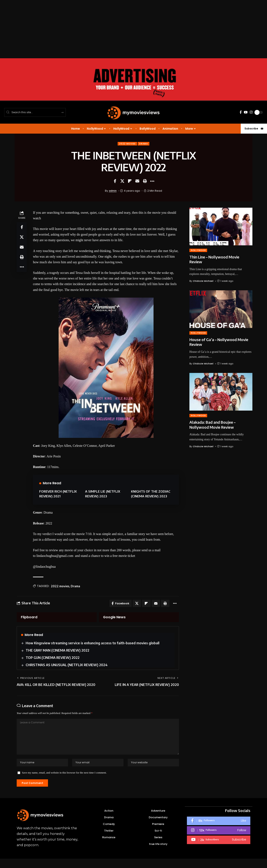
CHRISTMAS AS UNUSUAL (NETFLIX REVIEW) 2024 (67, 667)
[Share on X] (122, 181)
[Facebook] (241, 112)
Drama (144, 144)
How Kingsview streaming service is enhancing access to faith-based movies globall (93, 644)
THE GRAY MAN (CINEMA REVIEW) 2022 (58, 652)
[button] (145, 181)
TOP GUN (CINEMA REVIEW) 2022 (53, 659)
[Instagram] (251, 112)
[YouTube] (246, 112)
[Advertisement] (125, 29)
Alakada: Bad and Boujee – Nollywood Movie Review (212, 425)
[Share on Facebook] (115, 181)
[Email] (137, 181)
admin (113, 191)
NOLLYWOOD (198, 251)
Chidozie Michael (203, 281)
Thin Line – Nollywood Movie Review (214, 260)
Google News (114, 618)
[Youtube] (219, 849)
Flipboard (29, 618)
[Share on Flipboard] (130, 181)
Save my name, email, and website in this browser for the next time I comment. (64, 781)
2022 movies (127, 144)
